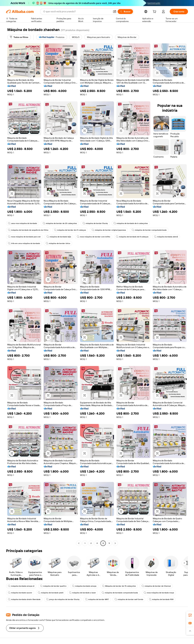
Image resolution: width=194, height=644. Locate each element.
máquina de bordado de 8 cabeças (132, 237)
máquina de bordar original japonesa (109, 230)
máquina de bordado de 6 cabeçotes (131, 223)
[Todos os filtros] (19, 37)
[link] (190, 615)
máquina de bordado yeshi (51, 593)
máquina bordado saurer (20, 593)
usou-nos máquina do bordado (23, 223)
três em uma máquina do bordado (24, 243)
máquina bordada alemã (166, 237)
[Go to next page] (115, 543)
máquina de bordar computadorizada (149, 230)
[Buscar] (125, 12)
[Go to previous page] (79, 543)
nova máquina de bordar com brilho (94, 237)
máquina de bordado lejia (59, 237)
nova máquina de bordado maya (159, 593)
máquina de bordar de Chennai (156, 586)
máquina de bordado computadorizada (120, 593)
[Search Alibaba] (77, 12)
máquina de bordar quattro (53, 586)
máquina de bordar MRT (97, 599)
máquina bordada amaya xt (21, 586)
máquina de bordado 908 (161, 599)
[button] (115, 12)
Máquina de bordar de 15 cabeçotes (119, 586)
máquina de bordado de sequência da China (28, 230)
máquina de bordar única (58, 243)
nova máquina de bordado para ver (24, 237)
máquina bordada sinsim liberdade (24, 599)
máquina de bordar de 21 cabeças (70, 230)
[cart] (155, 12)
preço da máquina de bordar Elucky (63, 599)
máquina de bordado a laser (83, 593)
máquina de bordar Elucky (95, 223)
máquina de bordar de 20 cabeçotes (60, 223)
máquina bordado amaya (84, 586)
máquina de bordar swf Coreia (129, 599)
